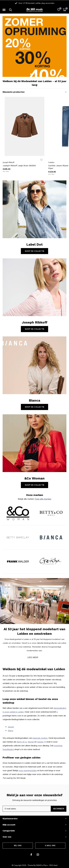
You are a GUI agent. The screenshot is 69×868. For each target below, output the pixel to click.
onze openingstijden (28, 770)
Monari (31, 742)
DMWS (39, 865)
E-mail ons (50, 845)
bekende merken (40, 738)
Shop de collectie (34, 251)
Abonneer (59, 809)
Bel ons (18, 845)
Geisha (40, 742)
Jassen (11, 727)
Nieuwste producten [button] (14, 92)
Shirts (10, 731)
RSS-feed (53, 865)
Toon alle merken (43, 499)
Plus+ (46, 865)
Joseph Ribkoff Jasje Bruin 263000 (19, 166)
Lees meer (33, 657)
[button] (4, 10)
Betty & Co (22, 742)
